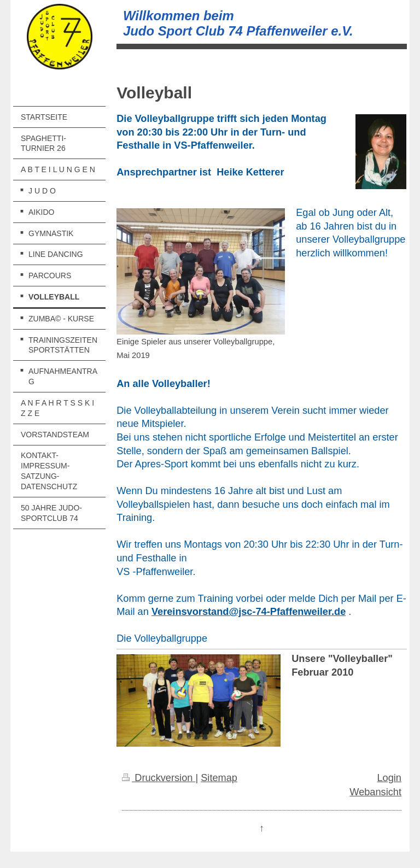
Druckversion (159, 778)
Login (389, 778)
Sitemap (219, 778)
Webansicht (375, 792)
